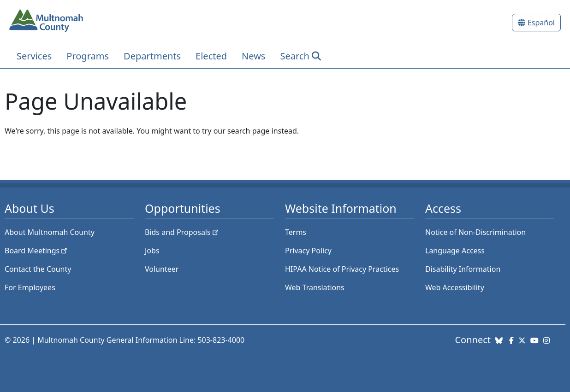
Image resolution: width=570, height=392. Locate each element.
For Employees (30, 287)
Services (34, 56)
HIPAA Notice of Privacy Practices (342, 269)
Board (37, 251)
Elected (211, 56)
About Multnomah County (50, 232)
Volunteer (162, 269)
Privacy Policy (308, 251)
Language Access (455, 251)
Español (541, 23)
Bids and (182, 232)
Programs (88, 56)
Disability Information (463, 269)
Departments (152, 56)
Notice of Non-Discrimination (475, 232)
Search (294, 56)
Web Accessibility (455, 287)
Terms (296, 232)
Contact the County (38, 269)
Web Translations (315, 287)
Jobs (152, 251)
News (253, 56)
